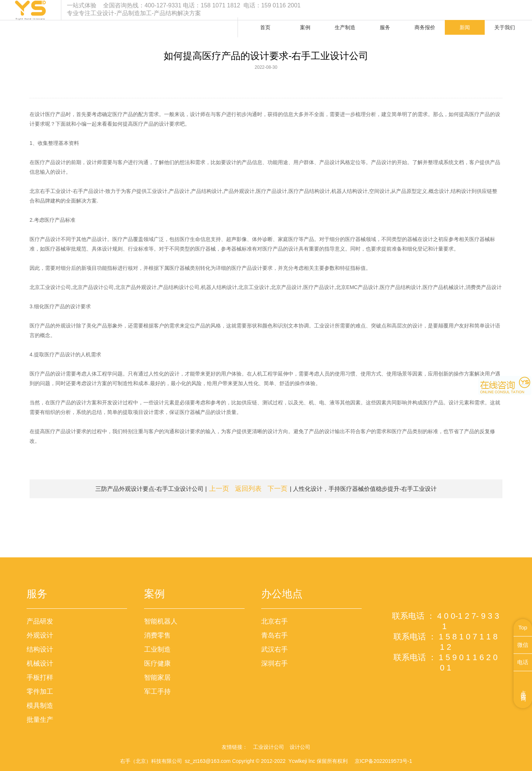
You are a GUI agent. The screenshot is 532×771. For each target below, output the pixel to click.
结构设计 (40, 649)
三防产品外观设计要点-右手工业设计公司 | (162, 489)
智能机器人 (161, 621)
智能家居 (157, 677)
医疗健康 (157, 663)
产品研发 (40, 621)
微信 (523, 645)
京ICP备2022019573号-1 (383, 761)
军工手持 (157, 692)
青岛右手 (274, 635)
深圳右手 (274, 663)
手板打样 (40, 677)
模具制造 (40, 706)
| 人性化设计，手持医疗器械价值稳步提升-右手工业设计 (352, 489)
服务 (385, 27)
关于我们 (505, 27)
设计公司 (300, 747)
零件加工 (40, 692)
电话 (523, 662)
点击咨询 (524, 690)
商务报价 (425, 27)
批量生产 (40, 720)
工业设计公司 (269, 747)
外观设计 (40, 635)
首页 (265, 27)
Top (523, 627)
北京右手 (274, 621)
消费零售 (157, 635)
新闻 (465, 27)
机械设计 (40, 663)
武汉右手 (274, 649)
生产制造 (345, 27)
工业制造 (157, 649)
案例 (305, 27)
